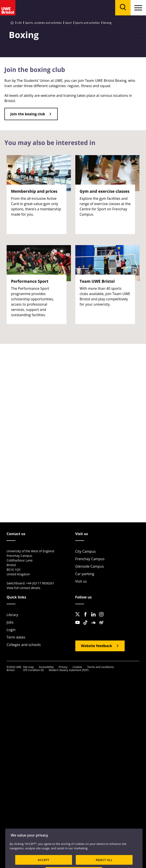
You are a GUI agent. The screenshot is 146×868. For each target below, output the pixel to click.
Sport (68, 23)
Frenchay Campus (90, 559)
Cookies (77, 667)
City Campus (86, 551)
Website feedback (97, 646)
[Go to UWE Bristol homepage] (12, 23)
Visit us (81, 581)
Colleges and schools (24, 645)
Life (19, 23)
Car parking (85, 574)
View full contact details (23, 588)
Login (11, 630)
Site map (28, 667)
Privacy (63, 667)
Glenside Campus (90, 566)
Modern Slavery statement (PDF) (69, 670)
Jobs (10, 622)
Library (12, 615)
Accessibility (46, 667)
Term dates (16, 637)
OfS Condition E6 (33, 670)
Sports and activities (87, 23)
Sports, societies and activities (43, 23)
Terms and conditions (101, 667)
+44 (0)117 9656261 (40, 583)
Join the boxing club (28, 114)
